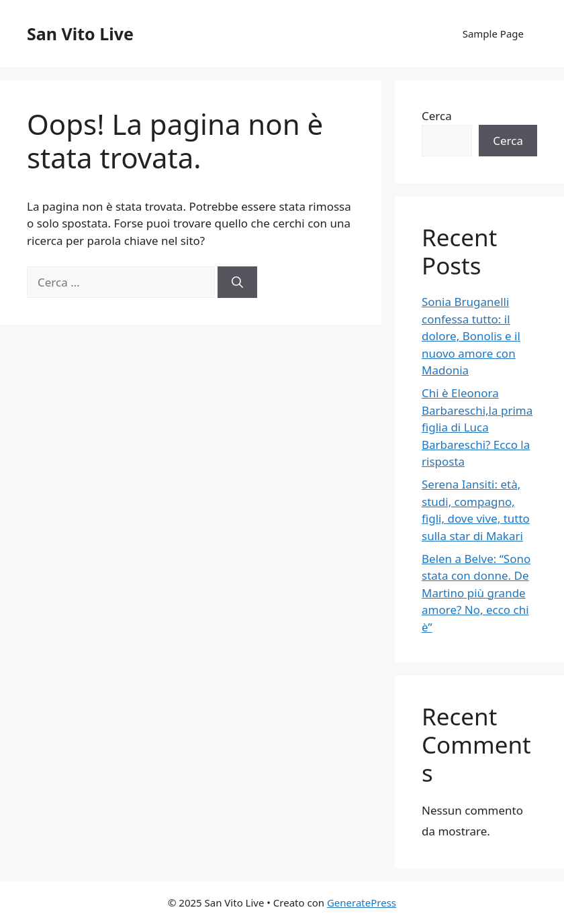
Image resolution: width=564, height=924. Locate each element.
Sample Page (493, 34)
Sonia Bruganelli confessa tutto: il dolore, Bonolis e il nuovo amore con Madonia (471, 336)
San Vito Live (80, 34)
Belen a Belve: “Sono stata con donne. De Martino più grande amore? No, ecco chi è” (476, 593)
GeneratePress (362, 903)
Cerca (437, 116)
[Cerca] (237, 283)
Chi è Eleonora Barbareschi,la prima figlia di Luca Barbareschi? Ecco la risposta (477, 427)
